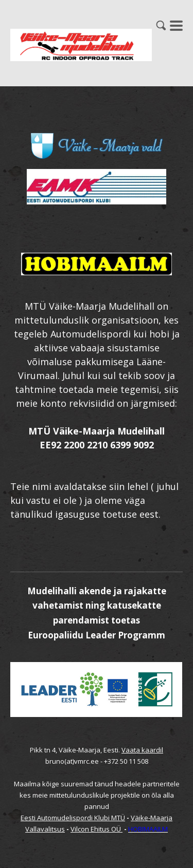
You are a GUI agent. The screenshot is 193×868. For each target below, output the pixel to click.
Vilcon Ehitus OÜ (97, 829)
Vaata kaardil (142, 750)
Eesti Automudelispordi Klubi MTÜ (73, 818)
